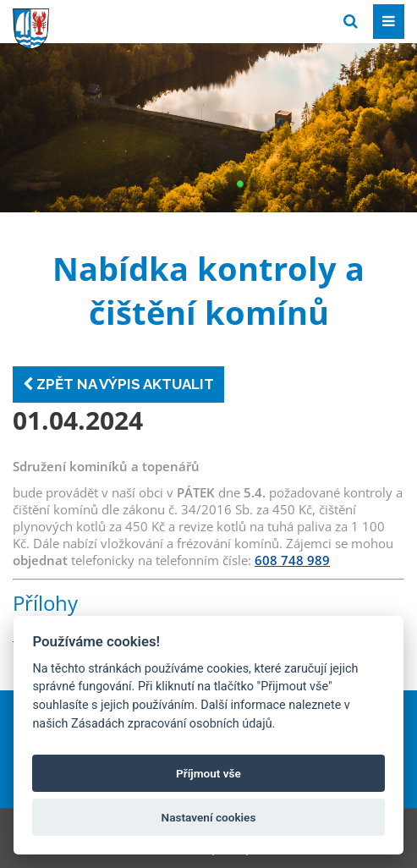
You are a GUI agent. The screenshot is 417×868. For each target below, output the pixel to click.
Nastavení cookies (209, 817)
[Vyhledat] (351, 22)
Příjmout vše (208, 773)
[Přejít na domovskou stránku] (140, 20)
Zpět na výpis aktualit (118, 384)
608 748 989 (292, 560)
